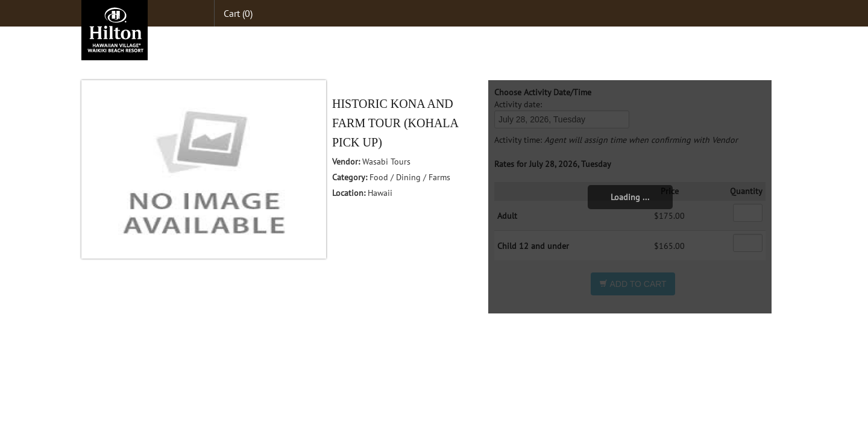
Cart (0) (238, 13)
